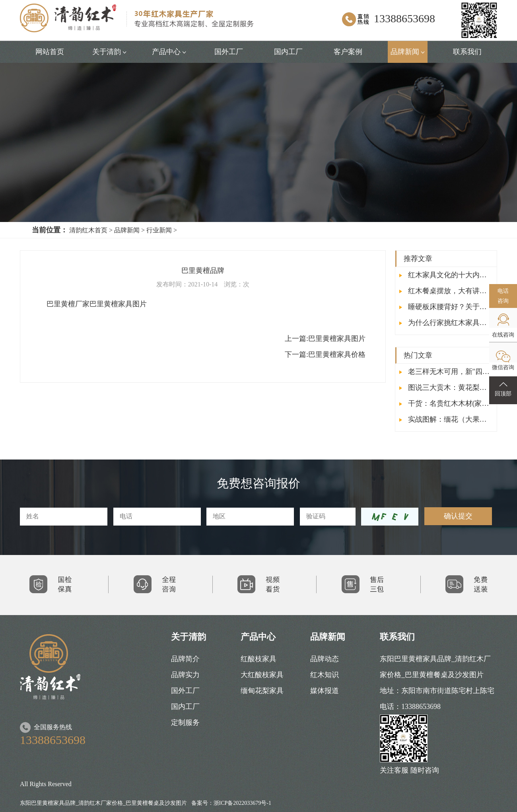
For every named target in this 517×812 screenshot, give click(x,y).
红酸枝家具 (258, 659)
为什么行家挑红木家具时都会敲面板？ (446, 323)
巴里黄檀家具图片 (325, 339)
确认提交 (458, 516)
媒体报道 (325, 691)
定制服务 (185, 722)
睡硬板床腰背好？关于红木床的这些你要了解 (446, 307)
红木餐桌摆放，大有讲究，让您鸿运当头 (446, 291)
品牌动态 (325, 659)
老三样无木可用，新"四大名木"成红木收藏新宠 (446, 372)
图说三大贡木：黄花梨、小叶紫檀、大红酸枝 (446, 388)
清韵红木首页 (88, 230)
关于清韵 (110, 52)
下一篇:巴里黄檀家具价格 (325, 354)
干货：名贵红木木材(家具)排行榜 (446, 403)
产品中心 (169, 52)
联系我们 (467, 52)
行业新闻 (159, 230)
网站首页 (50, 52)
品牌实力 (185, 675)
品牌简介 (185, 659)
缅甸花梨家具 (262, 691)
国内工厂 (288, 52)
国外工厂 (229, 52)
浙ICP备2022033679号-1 (242, 803)
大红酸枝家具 (262, 675)
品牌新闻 (408, 52)
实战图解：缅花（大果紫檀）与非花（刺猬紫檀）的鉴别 (446, 419)
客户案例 (348, 52)
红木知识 (325, 675)
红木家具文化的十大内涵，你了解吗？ (446, 275)
